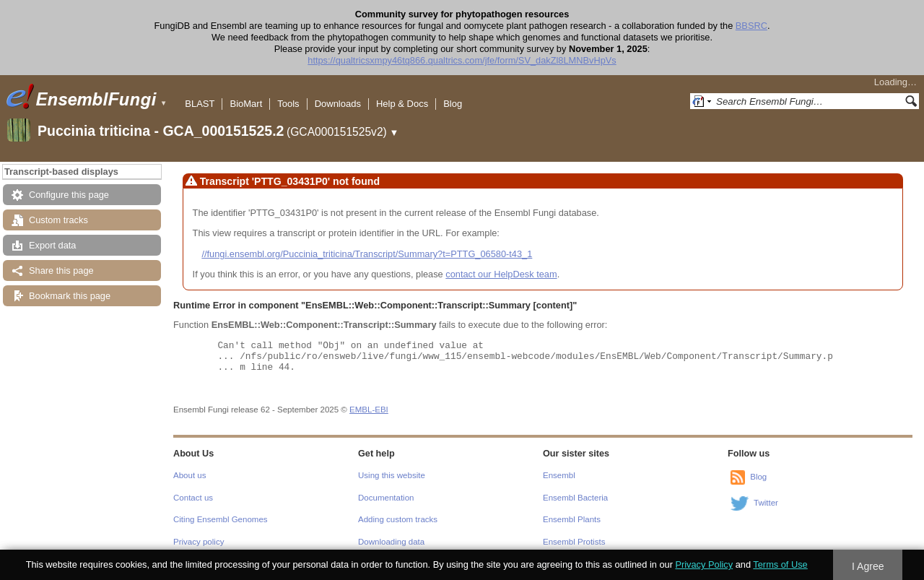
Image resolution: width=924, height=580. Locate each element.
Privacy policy (199, 542)
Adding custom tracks (398, 519)
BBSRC (751, 26)
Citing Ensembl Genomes (221, 519)
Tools (288, 104)
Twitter (766, 503)
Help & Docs (402, 104)
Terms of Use (780, 564)
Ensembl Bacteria (575, 498)
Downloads (338, 104)
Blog (453, 104)
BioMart (246, 104)
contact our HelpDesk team (501, 274)
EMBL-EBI (369, 410)
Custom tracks (58, 220)
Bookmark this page (70, 296)
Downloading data (391, 542)
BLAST (200, 104)
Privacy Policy (704, 564)
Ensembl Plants (572, 519)
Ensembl (559, 475)
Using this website (392, 475)
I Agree (868, 566)
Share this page (61, 270)
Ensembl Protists (574, 542)
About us (189, 475)
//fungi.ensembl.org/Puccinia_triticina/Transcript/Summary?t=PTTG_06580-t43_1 (367, 254)
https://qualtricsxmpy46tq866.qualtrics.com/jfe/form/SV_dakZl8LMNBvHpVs (462, 60)
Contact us (193, 498)
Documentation (386, 498)
